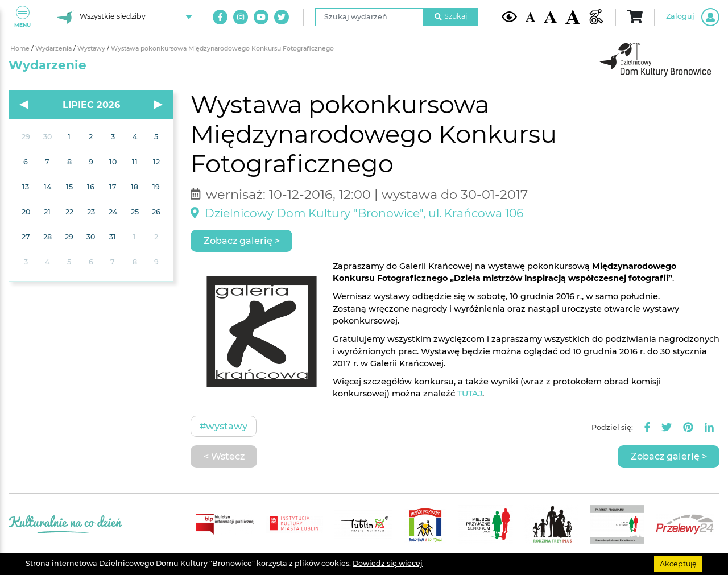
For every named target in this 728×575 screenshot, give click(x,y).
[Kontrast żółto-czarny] (509, 16)
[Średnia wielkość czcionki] (550, 17)
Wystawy (92, 49)
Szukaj (451, 16)
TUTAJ (470, 394)
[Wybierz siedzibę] (125, 17)
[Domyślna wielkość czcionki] (531, 17)
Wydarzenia (54, 49)
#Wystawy (224, 426)
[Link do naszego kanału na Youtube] (261, 17)
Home (21, 49)
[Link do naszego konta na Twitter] (282, 17)
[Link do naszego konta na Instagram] (241, 17)
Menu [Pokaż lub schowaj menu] (22, 17)
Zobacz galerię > (242, 241)
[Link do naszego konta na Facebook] (220, 17)
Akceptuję (678, 563)
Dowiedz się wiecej (388, 563)
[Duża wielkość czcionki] (573, 17)
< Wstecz (224, 456)
